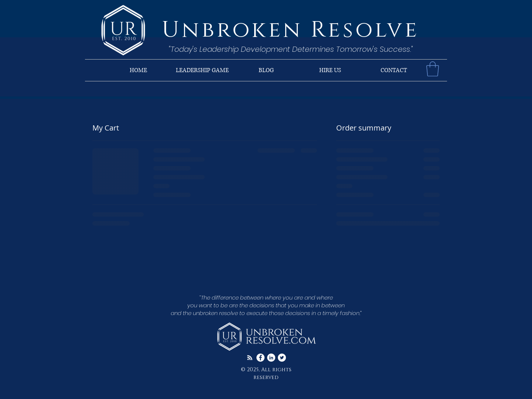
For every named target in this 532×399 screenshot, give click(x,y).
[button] (433, 69)
